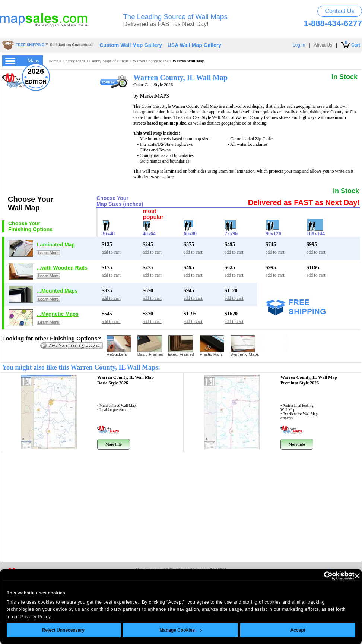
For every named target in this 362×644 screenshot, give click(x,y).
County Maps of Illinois (109, 61)
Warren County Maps (150, 61)
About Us (323, 45)
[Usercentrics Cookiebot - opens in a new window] (308, 576)
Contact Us (339, 11)
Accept (284, 630)
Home (53, 61)
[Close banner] (343, 576)
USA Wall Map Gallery (194, 45)
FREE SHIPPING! (31, 45)
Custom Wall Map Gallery (131, 45)
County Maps (74, 61)
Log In (299, 45)
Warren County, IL (126, 380)
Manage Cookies (167, 630)
